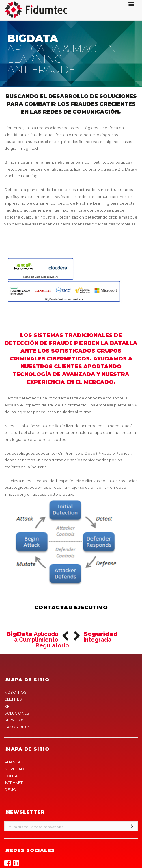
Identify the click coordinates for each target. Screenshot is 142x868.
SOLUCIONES (17, 713)
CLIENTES (13, 699)
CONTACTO (15, 776)
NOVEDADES (17, 769)
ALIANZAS (14, 762)
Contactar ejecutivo (71, 608)
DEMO (10, 790)
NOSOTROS (15, 692)
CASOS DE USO (19, 727)
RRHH (10, 706)
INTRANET (13, 783)
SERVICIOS (14, 720)
